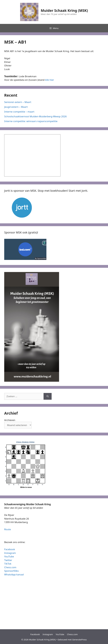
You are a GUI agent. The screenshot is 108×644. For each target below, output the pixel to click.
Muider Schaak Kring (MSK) (64, 10)
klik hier (50, 80)
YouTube (9, 556)
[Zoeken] (48, 396)
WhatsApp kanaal (14, 574)
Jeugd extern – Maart (16, 107)
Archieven (10, 420)
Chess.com (10, 567)
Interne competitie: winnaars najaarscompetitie (31, 121)
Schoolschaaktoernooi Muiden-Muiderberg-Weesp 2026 (35, 116)
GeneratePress (79, 639)
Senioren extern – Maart (18, 102)
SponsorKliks (11, 571)
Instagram (10, 553)
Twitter (8, 560)
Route (8, 529)
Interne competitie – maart (19, 112)
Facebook (10, 549)
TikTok (8, 564)
